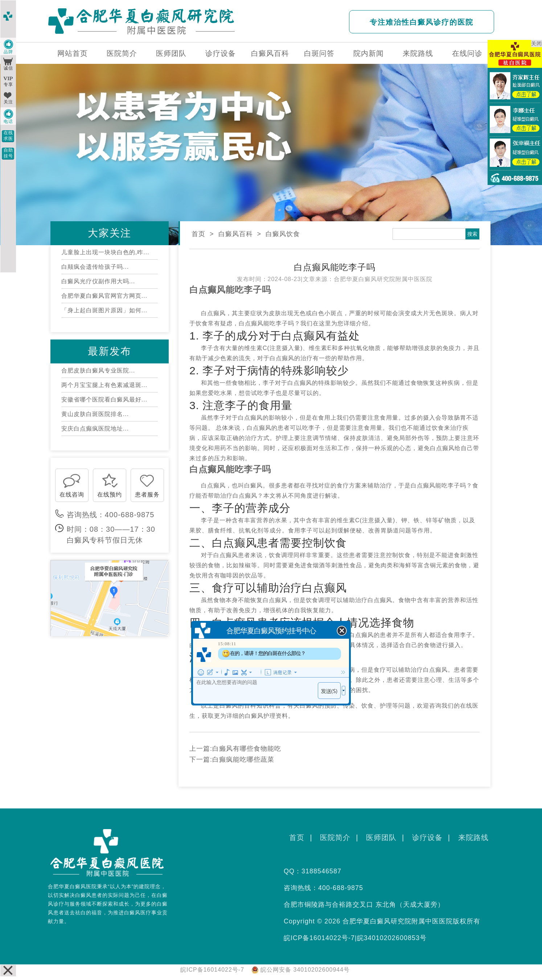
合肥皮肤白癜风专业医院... (98, 370)
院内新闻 (369, 53)
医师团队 (171, 53)
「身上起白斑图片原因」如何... (104, 310)
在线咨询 (72, 495)
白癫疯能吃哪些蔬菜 (243, 759)
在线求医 (8, 136)
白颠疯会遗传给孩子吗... (95, 267)
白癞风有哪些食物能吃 (247, 749)
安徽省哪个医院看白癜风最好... (104, 400)
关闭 (537, 44)
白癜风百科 (270, 53)
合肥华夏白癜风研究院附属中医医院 (383, 279)
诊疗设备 (221, 53)
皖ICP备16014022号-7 (319, 938)
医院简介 (122, 53)
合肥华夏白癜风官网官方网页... (104, 296)
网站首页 (73, 53)
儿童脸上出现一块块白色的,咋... (105, 252)
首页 (198, 234)
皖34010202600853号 (392, 938)
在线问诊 (467, 53)
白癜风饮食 (283, 234)
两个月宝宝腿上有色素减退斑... (104, 385)
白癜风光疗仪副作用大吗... (98, 281)
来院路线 (418, 53)
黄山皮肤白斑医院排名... (95, 414)
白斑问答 (319, 53)
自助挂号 (8, 153)
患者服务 (147, 495)
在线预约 (110, 495)
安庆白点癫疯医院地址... (95, 429)
